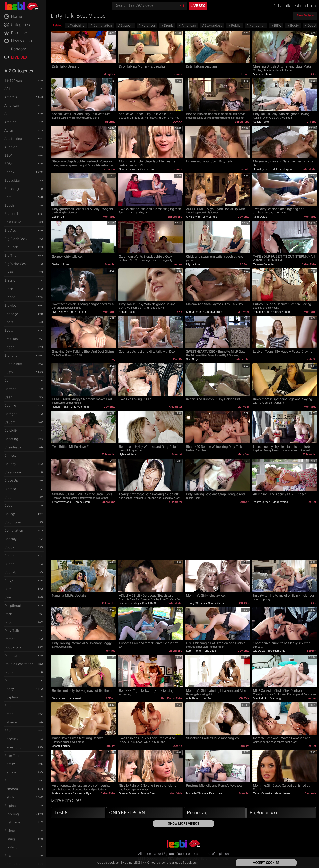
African (10, 89)
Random (19, 49)
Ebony (9, 689)
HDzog (111, 359)
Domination (13, 656)
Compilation (14, 531)
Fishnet (10, 831)
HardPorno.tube (172, 698)
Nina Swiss (260, 217)
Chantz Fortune (61, 746)
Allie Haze (193, 698)
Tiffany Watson (62, 502)
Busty (9, 372)
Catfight (11, 414)
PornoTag (197, 813)
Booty (9, 331)
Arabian (10, 122)
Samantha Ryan (82, 793)
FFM (8, 731)
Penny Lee (215, 793)
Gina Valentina (77, 312)
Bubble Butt (13, 364)
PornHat (110, 264)
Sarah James (213, 312)
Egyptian (11, 697)
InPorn (245, 74)
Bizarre (10, 280)
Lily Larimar (193, 264)
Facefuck (11, 739)
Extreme (11, 722)
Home (16, 16)
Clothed (10, 489)
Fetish (9, 797)
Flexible (10, 856)
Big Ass (10, 230)
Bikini (9, 272)
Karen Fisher (194, 651)
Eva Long (275, 698)
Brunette (11, 356)
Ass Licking (13, 139)
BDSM (9, 164)
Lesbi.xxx (109, 169)
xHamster (176, 407)
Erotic (9, 714)
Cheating (11, 439)
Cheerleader (14, 447)
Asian (9, 130)
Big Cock (11, 247)
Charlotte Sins (151, 603)
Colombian (13, 522)
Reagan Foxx (60, 407)
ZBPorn (245, 264)
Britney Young (281, 312)
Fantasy (11, 772)
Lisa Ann (207, 698)
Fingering (12, 814)
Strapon (126, 26)
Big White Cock (16, 264)
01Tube (311, 122)
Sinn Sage (192, 359)
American (12, 105)
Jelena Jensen (282, 793)
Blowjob (11, 305)
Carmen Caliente (263, 264)
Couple (10, 556)
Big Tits (10, 255)
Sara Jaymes (262, 169)
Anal (8, 114)
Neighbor (148, 26)
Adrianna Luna (61, 793)
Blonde (10, 297)
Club (8, 497)
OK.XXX (244, 603)
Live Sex (19, 57)
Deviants (176, 74)
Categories (20, 25)
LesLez (178, 264)
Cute (8, 589)
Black (9, 289)
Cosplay (11, 539)
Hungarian (257, 26)
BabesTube (242, 122)
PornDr (178, 359)
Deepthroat (13, 606)
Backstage (13, 189)
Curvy (9, 581)
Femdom (11, 789)
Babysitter (12, 180)
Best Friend (13, 222)
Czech (9, 597)
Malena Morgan (282, 169)
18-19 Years (14, 80)
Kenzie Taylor (261, 122)
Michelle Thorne (263, 74)
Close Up (11, 481)
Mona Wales (280, 502)
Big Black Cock (16, 239)
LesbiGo (311, 359)
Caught (10, 422)
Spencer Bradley (129, 603)
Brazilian (11, 339)
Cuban (9, 564)
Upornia (110, 122)
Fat (7, 781)
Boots (9, 322)
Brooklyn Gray (276, 651)
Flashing (11, 847)
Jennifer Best (262, 312)
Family (10, 764)
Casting (10, 406)
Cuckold (11, 572)
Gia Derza (259, 651)
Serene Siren (148, 169)
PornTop (110, 651)
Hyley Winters (128, 454)
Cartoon (11, 389)
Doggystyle (13, 647)
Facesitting (13, 747)
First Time (12, 822)
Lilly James (210, 217)
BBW (8, 155)
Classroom (13, 472)
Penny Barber (262, 502)
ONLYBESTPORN (127, 813)
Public (235, 26)
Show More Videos (184, 824)
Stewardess (213, 26)
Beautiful (11, 214)
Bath (8, 197)
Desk (8, 614)
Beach (9, 205)
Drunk (9, 672)
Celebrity (11, 431)
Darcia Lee (59, 698)
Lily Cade (210, 651)
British (9, 347)
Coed (8, 506)
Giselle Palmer (129, 169)
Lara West (74, 698)
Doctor (9, 639)
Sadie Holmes (61, 264)
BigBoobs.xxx (264, 813)
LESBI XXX (25, 6)
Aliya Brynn (193, 217)
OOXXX (178, 122)
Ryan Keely (59, 312)
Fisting (10, 839)
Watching (77, 26)
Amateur (11, 97)
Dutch (9, 681)
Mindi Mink (260, 698)
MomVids (109, 217)
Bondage (11, 314)
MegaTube (175, 651)
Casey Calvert (262, 793)
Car (7, 381)
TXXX (313, 74)
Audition (11, 147)
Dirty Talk (12, 631)
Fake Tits (12, 756)
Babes (9, 172)
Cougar (10, 547)
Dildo (8, 622)
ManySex (109, 74)
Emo (8, 706)
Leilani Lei (58, 217)
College (10, 514)
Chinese (11, 456)
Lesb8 (61, 813)
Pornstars (20, 33)
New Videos (21, 41)
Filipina (10, 806)
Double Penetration (19, 664)
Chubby (10, 464)
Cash (8, 397)
